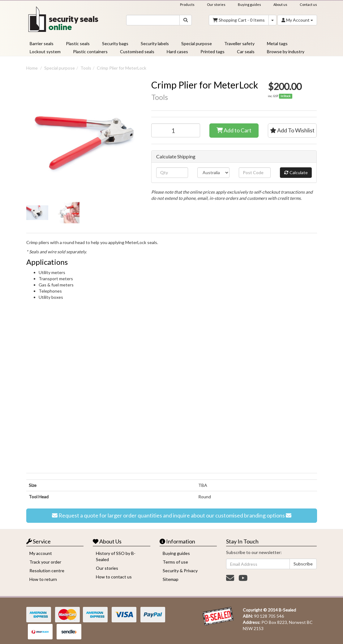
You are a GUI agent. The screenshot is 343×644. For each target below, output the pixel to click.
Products (187, 4)
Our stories (216, 4)
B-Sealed (287, 610)
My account (41, 553)
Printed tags (212, 52)
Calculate (296, 173)
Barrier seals (42, 43)
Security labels (155, 43)
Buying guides (249, 4)
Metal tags (277, 43)
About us (280, 4)
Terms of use (175, 562)
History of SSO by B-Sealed (116, 556)
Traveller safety (239, 43)
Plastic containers (90, 52)
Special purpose (197, 43)
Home (32, 68)
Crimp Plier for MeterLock (122, 68)
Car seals (246, 52)
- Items (239, 20)
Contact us (308, 4)
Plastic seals (78, 43)
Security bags (115, 43)
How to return (43, 579)
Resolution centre (47, 571)
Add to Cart (234, 131)
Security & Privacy (180, 571)
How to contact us (114, 577)
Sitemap (171, 579)
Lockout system (45, 52)
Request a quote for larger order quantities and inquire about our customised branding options (172, 516)
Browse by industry (286, 52)
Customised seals (137, 52)
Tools (86, 68)
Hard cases (177, 52)
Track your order (45, 562)
